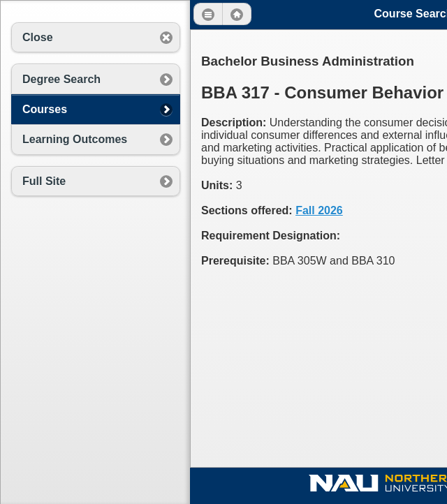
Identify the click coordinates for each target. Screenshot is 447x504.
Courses (45, 109)
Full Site (44, 181)
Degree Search (61, 79)
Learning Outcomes (75, 139)
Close (38, 37)
